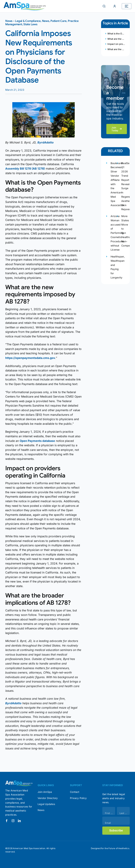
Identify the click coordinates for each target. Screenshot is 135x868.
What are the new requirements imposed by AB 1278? (116, 39)
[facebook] (7, 821)
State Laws (30, 24)
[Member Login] (115, 6)
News (9, 21)
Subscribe (116, 831)
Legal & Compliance (28, 21)
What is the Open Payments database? (116, 34)
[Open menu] (127, 6)
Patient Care (58, 21)
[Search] (104, 6)
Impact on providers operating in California (116, 44)
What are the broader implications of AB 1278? (116, 49)
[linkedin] (19, 821)
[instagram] (13, 821)
